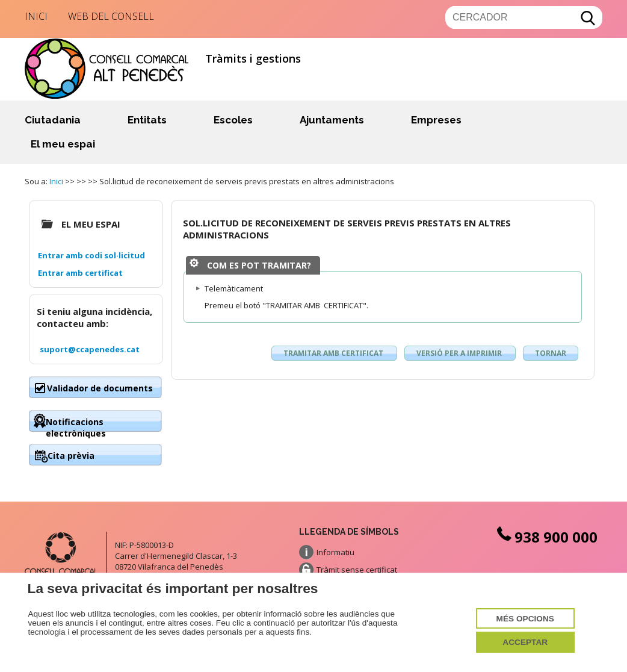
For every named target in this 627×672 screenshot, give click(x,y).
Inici (36, 16)
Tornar (551, 353)
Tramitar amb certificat (334, 353)
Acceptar (525, 642)
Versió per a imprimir (460, 353)
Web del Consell (111, 16)
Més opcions (525, 619)
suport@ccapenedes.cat (90, 349)
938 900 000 (546, 537)
